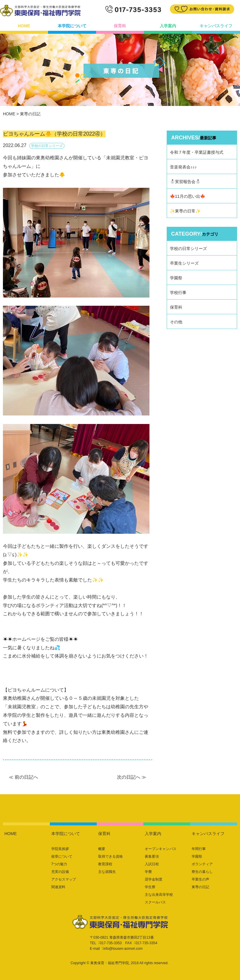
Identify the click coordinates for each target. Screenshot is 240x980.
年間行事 (199, 849)
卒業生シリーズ (184, 263)
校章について (62, 856)
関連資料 (58, 887)
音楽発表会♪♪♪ (183, 167)
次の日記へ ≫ (132, 777)
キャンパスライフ (216, 26)
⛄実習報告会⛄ (185, 182)
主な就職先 (107, 872)
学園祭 (176, 278)
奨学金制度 (154, 879)
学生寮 (150, 887)
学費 (148, 872)
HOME (24, 26)
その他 (176, 322)
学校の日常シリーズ (188, 249)
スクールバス (155, 902)
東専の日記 (200, 887)
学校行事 (178, 293)
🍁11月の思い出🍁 (188, 196)
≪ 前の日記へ (23, 777)
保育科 (120, 26)
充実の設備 (60, 872)
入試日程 (152, 864)
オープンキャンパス (161, 849)
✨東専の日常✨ (185, 211)
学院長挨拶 (60, 849)
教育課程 (105, 864)
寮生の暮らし (202, 872)
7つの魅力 (59, 864)
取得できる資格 (110, 856)
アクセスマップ (64, 879)
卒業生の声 (200, 879)
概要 (102, 849)
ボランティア (202, 864)
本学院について (72, 26)
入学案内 (168, 26)
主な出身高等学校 (159, 895)
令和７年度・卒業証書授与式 (197, 152)
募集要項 (152, 856)
